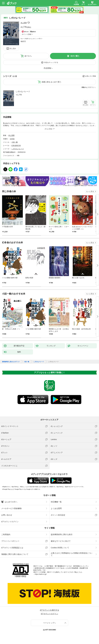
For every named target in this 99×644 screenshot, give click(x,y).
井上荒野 (24, 23)
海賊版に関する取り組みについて (15, 554)
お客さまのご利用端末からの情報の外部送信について (72, 554)
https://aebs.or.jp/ (41, 574)
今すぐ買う (75, 56)
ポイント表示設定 (58, 515)
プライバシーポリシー (10, 541)
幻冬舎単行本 (16, 146)
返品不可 (23, 41)
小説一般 (15, 142)
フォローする (29, 23)
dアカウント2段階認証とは (12, 548)
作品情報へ (48, 68)
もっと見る (90, 191)
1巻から (84, 87)
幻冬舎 (12, 139)
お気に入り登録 (90, 76)
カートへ (28, 56)
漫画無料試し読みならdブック (11, 362)
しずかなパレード (23, 91)
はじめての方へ (9, 502)
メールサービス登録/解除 (11, 508)
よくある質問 (56, 508)
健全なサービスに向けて (61, 541)
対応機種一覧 (56, 502)
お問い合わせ (7, 515)
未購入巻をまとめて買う (51, 82)
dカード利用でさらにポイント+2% (31, 39)
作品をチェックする (51, 62)
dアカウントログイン (10, 522)
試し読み (13, 49)
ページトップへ (49, 623)
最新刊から (92, 87)
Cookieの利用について (60, 548)
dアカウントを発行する (49, 610)
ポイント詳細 (26, 34)
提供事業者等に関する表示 (62, 534)
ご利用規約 (6, 534)
